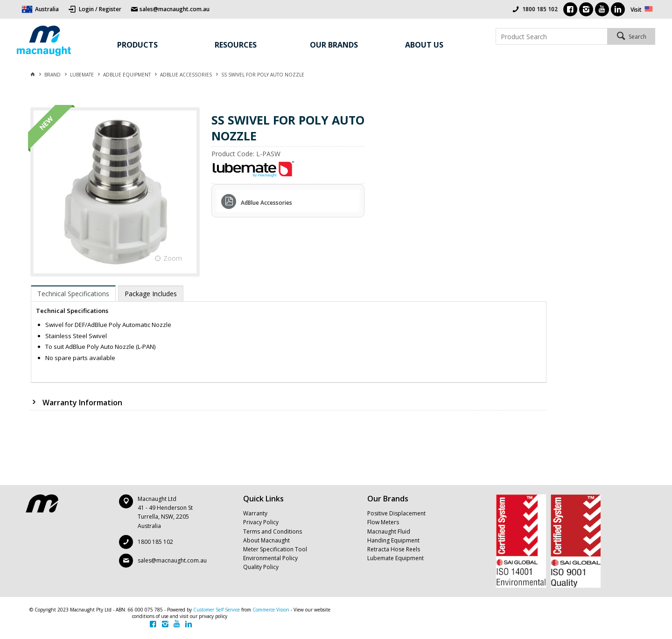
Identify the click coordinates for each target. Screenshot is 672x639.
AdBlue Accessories (266, 203)
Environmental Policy (270, 558)
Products (137, 45)
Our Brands (334, 45)
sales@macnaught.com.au (172, 560)
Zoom (173, 258)
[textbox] (551, 36)
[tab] (73, 293)
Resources (236, 45)
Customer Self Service (217, 610)
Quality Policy (261, 567)
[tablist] (289, 334)
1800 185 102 (540, 9)
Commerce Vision (271, 610)
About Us (424, 45)
